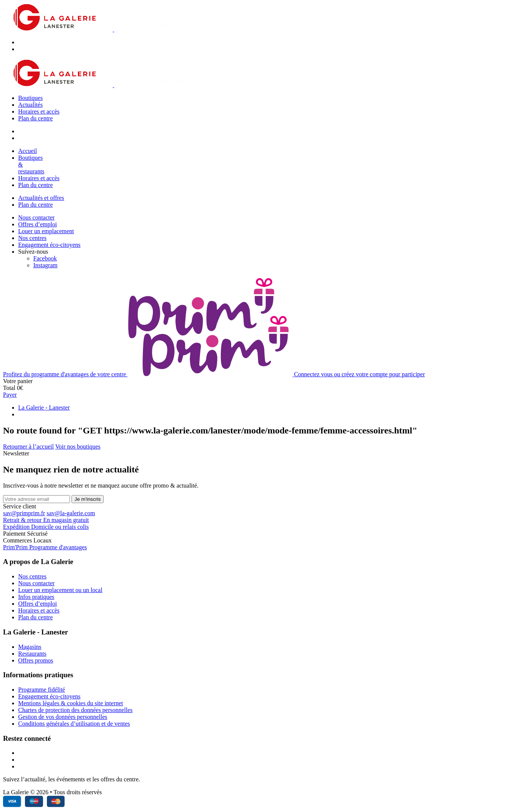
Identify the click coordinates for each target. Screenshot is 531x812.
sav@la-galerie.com (71, 513)
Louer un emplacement (46, 231)
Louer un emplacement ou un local (60, 590)
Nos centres (32, 238)
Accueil (28, 151)
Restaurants (32, 654)
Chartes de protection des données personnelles (75, 710)
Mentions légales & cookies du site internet (71, 703)
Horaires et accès (39, 111)
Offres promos (36, 660)
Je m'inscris (88, 499)
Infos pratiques (36, 597)
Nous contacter (36, 217)
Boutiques (30, 98)
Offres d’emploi (37, 224)
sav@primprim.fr (24, 513)
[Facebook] (45, 258)
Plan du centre (36, 118)
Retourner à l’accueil (28, 447)
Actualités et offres (41, 198)
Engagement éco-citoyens (49, 245)
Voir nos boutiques (78, 447)
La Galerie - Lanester (44, 408)
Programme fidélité (42, 690)
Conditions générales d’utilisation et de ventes (74, 724)
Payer (10, 395)
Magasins (30, 647)
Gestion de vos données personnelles (63, 717)
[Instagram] (45, 265)
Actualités (30, 105)
